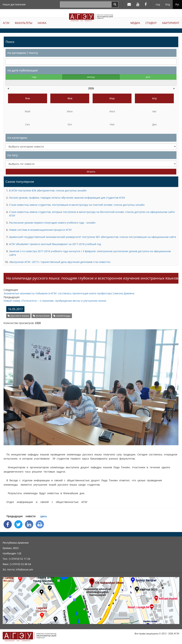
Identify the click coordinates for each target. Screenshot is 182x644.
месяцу (91, 77)
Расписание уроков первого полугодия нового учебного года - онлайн (52, 223)
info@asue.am (24, 569)
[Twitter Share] (18, 524)
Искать (91, 172)
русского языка (18, 316)
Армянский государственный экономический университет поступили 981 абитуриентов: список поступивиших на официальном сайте (93, 237)
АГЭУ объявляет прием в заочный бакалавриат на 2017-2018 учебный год (55, 244)
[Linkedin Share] (29, 524)
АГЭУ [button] (6, 23)
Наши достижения (14, 4)
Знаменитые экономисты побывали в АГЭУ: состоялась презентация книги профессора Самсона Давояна (69, 293)
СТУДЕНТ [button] (151, 23)
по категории (17, 138)
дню (148, 77)
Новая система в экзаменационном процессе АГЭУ (40, 230)
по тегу (13, 155)
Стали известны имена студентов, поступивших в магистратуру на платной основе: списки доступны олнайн (77, 205)
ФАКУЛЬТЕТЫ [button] (24, 23)
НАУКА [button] (42, 23)
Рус (177, 4)
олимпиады (62, 316)
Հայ (158, 4)
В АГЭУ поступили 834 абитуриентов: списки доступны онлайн (48, 190)
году (34, 77)
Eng (168, 4)
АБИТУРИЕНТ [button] (171, 23)
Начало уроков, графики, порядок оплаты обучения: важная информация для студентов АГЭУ (67, 198)
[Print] (40, 524)
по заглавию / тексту (23, 53)
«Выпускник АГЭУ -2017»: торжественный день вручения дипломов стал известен (60, 262)
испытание (41, 316)
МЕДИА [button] (135, 23)
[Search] (115, 4)
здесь (43, 516)
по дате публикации (22, 70)
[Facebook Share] (8, 524)
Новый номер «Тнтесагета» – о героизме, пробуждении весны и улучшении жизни (55, 301)
